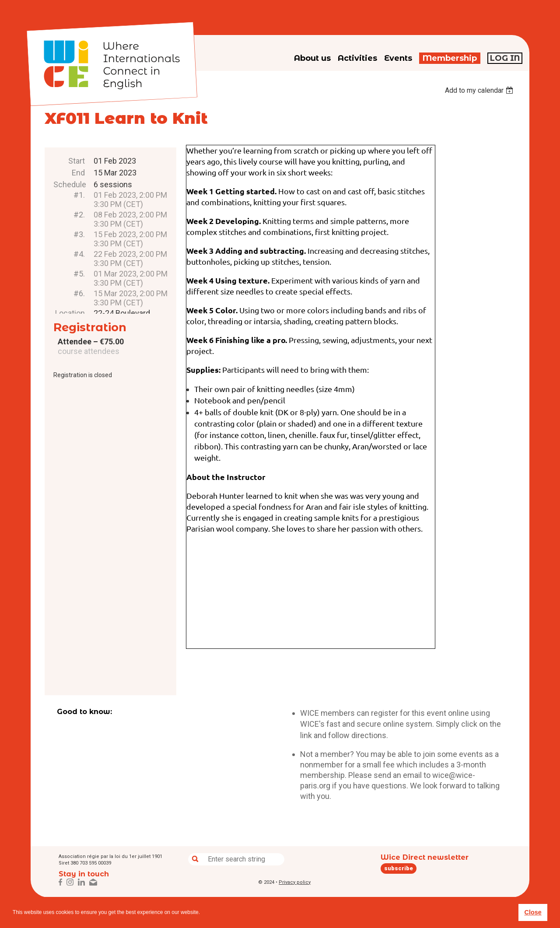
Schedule (69, 184)
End (78, 173)
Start (77, 161)
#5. (79, 274)
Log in (505, 58)
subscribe (399, 868)
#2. (79, 215)
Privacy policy (295, 882)
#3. (79, 234)
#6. (79, 293)
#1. (79, 195)
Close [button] (533, 912)
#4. (79, 254)
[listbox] (480, 90)
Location (70, 313)
